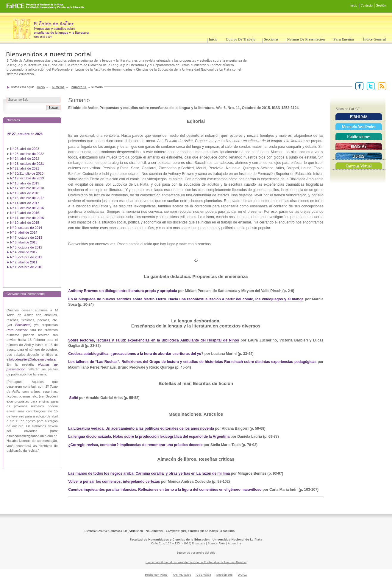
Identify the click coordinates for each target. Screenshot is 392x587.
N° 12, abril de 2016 (25, 213)
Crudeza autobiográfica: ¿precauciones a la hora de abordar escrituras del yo (135, 354)
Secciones (271, 39)
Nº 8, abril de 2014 (24, 232)
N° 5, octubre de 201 (25, 247)
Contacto (367, 6)
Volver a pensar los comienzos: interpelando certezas (114, 482)
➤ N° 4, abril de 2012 (22, 252)
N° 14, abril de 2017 (25, 203)
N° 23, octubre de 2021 (27, 164)
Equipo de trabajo (241, 39)
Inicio (354, 6)
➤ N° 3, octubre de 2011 (24, 257)
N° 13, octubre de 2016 (28, 208)
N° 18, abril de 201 (24, 183)
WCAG (242, 575)
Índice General (374, 39)
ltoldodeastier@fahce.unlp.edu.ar (32, 359)
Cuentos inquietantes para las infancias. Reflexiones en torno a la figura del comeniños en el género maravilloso (165, 490)
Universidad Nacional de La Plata (237, 540)
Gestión (381, 6)
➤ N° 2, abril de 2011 (22, 262)
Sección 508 (225, 575)
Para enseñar (344, 39)
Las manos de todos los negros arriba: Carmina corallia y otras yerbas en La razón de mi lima (149, 473)
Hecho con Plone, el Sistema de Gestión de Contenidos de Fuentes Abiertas (196, 562)
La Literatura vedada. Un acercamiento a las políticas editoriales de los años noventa (141, 428)
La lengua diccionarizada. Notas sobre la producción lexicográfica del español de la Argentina (149, 437)
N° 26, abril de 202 (24, 149)
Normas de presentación (306, 39)
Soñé (74, 398)
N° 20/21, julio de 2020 (27, 173)
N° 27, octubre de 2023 (25, 134)
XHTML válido (182, 575)
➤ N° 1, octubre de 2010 (24, 267)
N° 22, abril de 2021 (25, 168)
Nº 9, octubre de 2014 (26, 228)
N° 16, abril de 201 (24, 193)
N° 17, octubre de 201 (26, 188)
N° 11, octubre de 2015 (27, 218)
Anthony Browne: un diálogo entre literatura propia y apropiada (123, 291)
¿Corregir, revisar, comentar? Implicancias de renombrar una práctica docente (135, 445)
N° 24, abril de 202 (24, 159)
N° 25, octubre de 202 (26, 154)
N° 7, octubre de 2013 (26, 237)
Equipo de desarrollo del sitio (196, 553)
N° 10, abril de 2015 (25, 223)
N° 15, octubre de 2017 (27, 198)
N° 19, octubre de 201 (26, 178)
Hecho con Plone (156, 575)
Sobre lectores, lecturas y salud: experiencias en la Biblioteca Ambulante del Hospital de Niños (154, 340)
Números (58, 87)
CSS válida (204, 575)
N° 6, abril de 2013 (24, 242)
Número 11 (79, 87)
